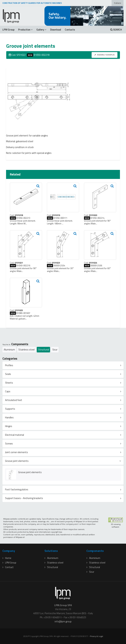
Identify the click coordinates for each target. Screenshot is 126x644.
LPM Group (8, 30)
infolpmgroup (63, 621)
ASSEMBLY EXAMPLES (105, 55)
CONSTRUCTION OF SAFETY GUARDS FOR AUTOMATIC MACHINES (32, 3)
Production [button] (25, 30)
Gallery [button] (41, 30)
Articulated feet (14, 400)
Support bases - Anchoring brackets (24, 498)
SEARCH (116, 30)
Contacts (70, 30)
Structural (43, 350)
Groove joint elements (17, 461)
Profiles (9, 365)
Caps (8, 391)
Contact (8, 567)
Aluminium (9, 350)
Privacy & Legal (96, 636)
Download (56, 30)
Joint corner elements (16, 452)
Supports (10, 409)
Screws (9, 444)
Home (7, 558)
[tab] (63, 365)
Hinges (9, 426)
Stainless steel (26, 350)
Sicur (55, 350)
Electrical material (15, 435)
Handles (9, 417)
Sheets (9, 383)
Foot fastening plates (17, 489)
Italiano (118, 3)
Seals (8, 374)
